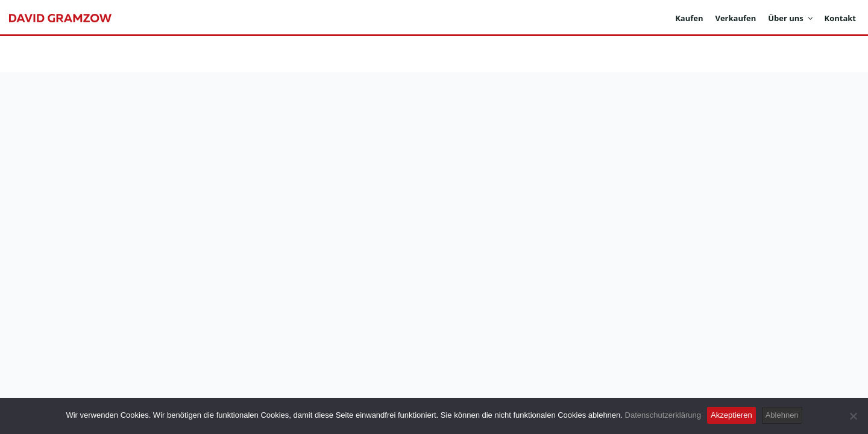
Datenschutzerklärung (663, 415)
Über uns (790, 18)
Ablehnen (782, 415)
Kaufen (689, 18)
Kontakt (840, 18)
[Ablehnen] (853, 416)
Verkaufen (735, 18)
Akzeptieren (731, 415)
